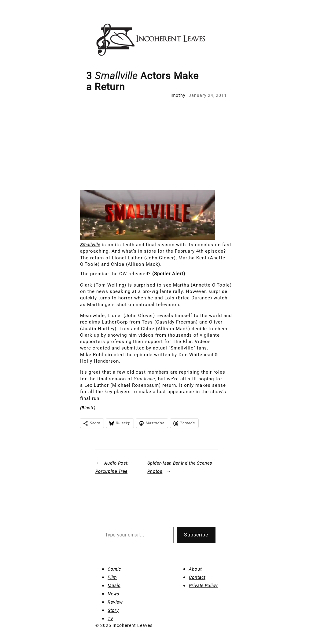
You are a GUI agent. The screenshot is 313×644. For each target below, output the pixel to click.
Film (112, 577)
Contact (197, 577)
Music (114, 586)
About (195, 569)
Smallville (90, 245)
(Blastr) (88, 408)
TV (110, 619)
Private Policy (203, 586)
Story (113, 610)
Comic (114, 569)
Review (115, 602)
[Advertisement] (156, 145)
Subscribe (196, 535)
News (113, 594)
